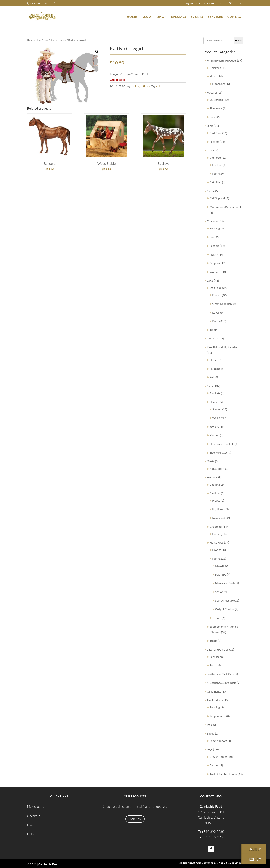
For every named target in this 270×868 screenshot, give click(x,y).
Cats (210, 150)
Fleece (216, 500)
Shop (162, 17)
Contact (235, 17)
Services (215, 17)
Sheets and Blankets (222, 444)
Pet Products (215, 700)
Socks (213, 117)
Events (197, 17)
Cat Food (215, 157)
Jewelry (214, 426)
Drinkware (213, 338)
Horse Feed (217, 542)
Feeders (214, 142)
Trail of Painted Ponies (223, 774)
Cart (223, 3)
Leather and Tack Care (220, 674)
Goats (211, 461)
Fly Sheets (219, 509)
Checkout (211, 3)
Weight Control (225, 609)
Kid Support (217, 469)
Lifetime (217, 165)
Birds (210, 126)
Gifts (210, 386)
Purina (216, 174)
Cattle (211, 191)
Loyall (216, 312)
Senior (219, 592)
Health (214, 254)
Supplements (218, 716)
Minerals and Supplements (226, 207)
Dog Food (216, 288)
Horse (213, 76)
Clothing (215, 493)
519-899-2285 (214, 832)
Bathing (217, 534)
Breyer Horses (58, 40)
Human (214, 369)
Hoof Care (219, 84)
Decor (213, 402)
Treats (213, 330)
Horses (211, 477)
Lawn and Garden (218, 649)
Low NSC (221, 574)
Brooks (217, 550)
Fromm (217, 295)
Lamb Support (218, 741)
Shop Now (135, 819)
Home (132, 17)
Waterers (215, 272)
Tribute (217, 618)
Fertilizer (215, 657)
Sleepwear (216, 108)
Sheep (211, 733)
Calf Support (217, 198)
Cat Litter (216, 182)
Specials (179, 17)
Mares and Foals (225, 583)
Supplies (215, 263)
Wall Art (217, 418)
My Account (193, 3)
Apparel (212, 92)
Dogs (210, 280)
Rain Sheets (219, 518)
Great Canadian (222, 304)
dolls (159, 86)
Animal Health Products (222, 60)
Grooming (216, 526)
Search (239, 41)
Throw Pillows (218, 453)
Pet (212, 377)
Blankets (215, 393)
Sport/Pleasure (224, 600)
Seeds (213, 665)
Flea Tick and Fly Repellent (223, 347)
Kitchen (214, 435)
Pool (210, 725)
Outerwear (216, 100)
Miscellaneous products (222, 683)
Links (31, 834)
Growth (220, 566)
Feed (213, 237)
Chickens (215, 68)
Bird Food (216, 133)
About (147, 17)
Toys (46, 40)
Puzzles (214, 765)
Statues (217, 409)
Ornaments (214, 691)
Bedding (215, 228)
